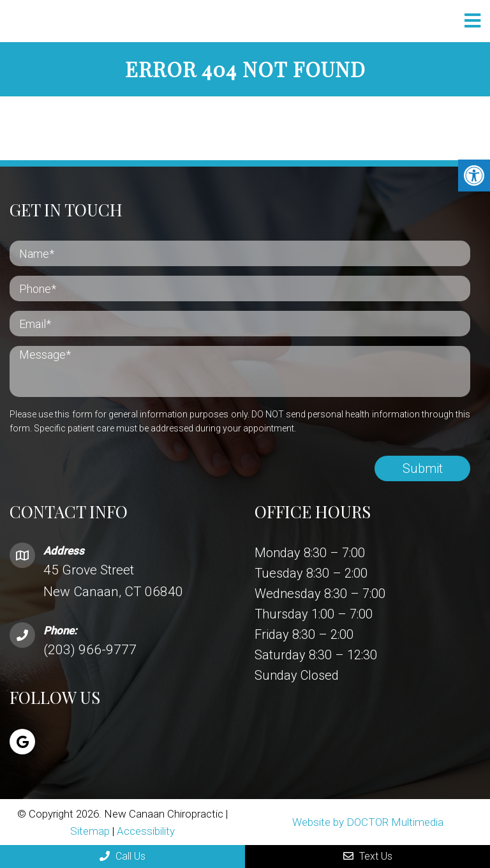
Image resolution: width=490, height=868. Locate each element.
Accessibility (146, 831)
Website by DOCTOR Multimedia (368, 822)
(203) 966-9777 (90, 650)
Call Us (122, 856)
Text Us (368, 856)
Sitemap (90, 831)
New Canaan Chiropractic (137, 21)
